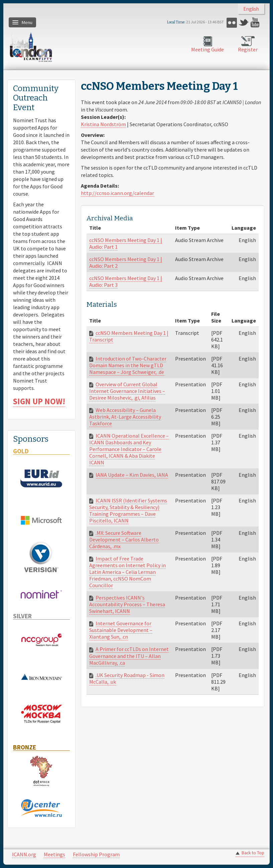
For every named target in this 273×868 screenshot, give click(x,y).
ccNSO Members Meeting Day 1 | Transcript (129, 336)
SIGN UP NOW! (39, 401)
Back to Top (253, 853)
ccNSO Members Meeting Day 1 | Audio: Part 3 (126, 281)
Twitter (244, 23)
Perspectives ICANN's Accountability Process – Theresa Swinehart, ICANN (127, 604)
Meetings (54, 854)
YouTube (256, 23)
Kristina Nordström (103, 124)
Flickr (232, 23)
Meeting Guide (208, 49)
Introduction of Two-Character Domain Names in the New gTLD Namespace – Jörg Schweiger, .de (128, 365)
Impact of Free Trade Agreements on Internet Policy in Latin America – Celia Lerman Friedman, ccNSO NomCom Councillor (127, 572)
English (251, 9)
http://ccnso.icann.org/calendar (117, 193)
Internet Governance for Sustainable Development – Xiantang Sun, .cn (121, 630)
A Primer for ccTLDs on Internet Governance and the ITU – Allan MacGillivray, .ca (129, 656)
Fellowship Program (96, 854)
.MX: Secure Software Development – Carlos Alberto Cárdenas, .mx (124, 539)
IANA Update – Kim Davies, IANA (132, 475)
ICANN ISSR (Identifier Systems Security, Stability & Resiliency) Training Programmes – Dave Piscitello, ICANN (128, 510)
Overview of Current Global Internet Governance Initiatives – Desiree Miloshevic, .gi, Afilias (127, 391)
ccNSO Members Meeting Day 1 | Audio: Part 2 (126, 262)
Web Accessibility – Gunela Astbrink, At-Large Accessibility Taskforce (125, 417)
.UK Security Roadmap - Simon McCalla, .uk (127, 678)
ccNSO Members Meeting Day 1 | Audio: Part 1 (126, 243)
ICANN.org (24, 854)
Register (248, 49)
